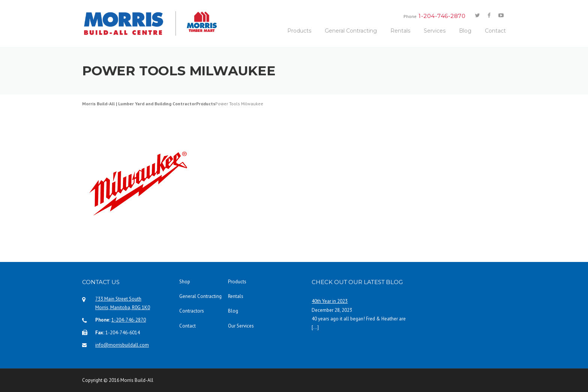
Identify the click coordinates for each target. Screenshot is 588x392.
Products (299, 31)
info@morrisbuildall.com (122, 345)
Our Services (241, 326)
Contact (495, 31)
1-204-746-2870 (129, 320)
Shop (185, 282)
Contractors (192, 311)
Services (435, 31)
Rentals (400, 31)
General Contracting (351, 31)
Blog (465, 31)
